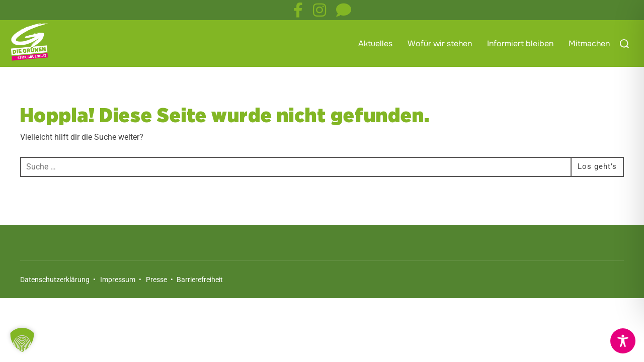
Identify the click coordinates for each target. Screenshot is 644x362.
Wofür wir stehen (440, 43)
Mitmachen (589, 43)
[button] (22, 340)
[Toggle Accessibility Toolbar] (623, 341)
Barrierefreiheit (199, 300)
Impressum (118, 300)
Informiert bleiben (520, 43)
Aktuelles (375, 43)
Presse (156, 300)
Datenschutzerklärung (55, 300)
